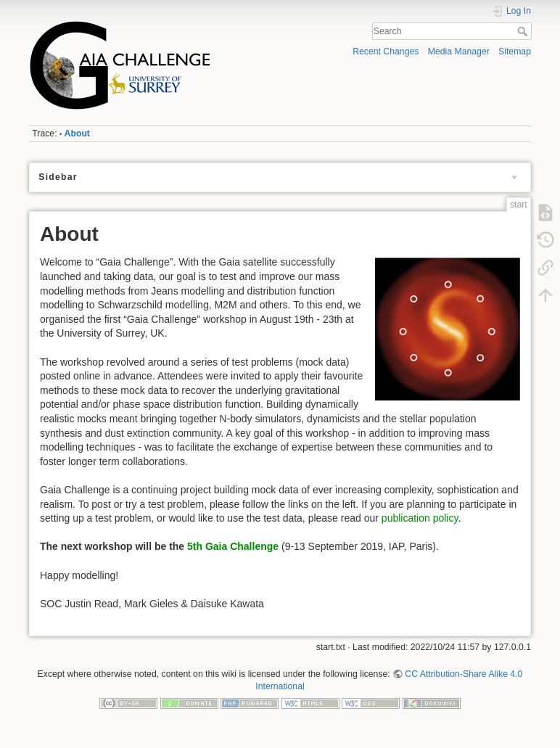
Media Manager (459, 52)
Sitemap (515, 52)
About (77, 133)
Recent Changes (386, 52)
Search (524, 31)
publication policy (420, 518)
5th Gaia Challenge (233, 546)
